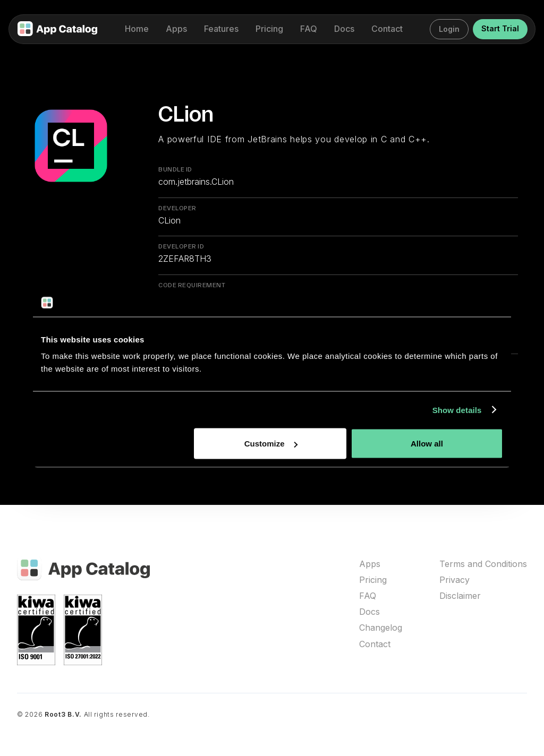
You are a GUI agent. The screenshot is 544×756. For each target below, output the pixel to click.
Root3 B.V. (63, 714)
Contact (375, 644)
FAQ (368, 596)
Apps (370, 564)
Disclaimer (460, 596)
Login (449, 29)
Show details (457, 410)
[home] (57, 29)
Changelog (381, 628)
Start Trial (500, 28)
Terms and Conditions (483, 564)
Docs (369, 612)
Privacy (454, 580)
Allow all (427, 444)
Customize (271, 444)
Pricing (373, 580)
